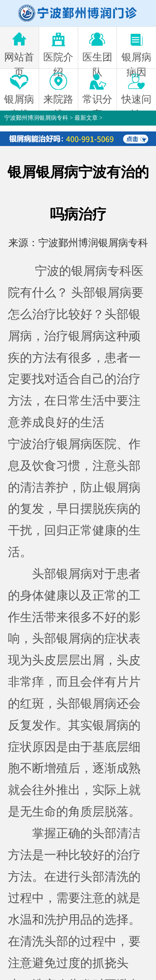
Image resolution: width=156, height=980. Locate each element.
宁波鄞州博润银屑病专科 (36, 118)
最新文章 (86, 118)
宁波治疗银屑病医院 (62, 444)
